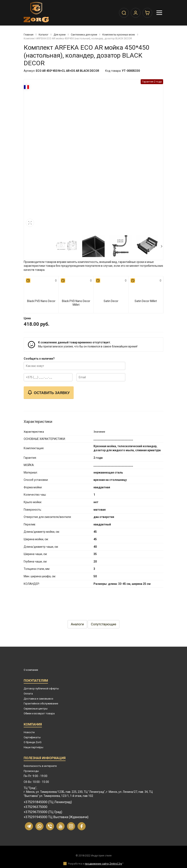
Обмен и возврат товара (39, 713)
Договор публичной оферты (41, 689)
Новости (29, 732)
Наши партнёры (33, 747)
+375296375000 (36, 807)
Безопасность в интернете (40, 766)
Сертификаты (32, 737)
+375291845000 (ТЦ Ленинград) (48, 802)
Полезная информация (45, 759)
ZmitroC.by (116, 864)
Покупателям (36, 681)
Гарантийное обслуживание (41, 704)
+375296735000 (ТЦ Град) (43, 812)
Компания (33, 725)
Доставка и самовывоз (38, 699)
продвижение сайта (97, 864)
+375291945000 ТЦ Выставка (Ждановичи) (56, 817)
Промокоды (31, 771)
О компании (31, 670)
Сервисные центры (36, 709)
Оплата (28, 694)
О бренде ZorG (33, 742)
